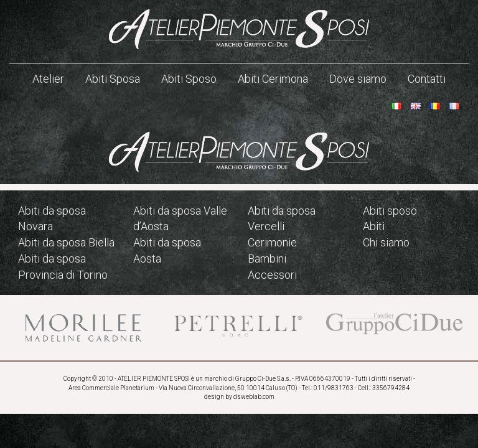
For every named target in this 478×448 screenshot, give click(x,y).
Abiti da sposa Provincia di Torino (63, 267)
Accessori (272, 275)
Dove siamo (358, 79)
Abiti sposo (390, 211)
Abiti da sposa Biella (66, 242)
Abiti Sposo (189, 79)
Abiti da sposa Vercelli (282, 219)
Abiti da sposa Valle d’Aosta (180, 219)
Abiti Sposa (113, 79)
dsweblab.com (254, 397)
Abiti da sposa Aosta (167, 250)
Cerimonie (272, 242)
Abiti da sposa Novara (52, 219)
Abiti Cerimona (273, 79)
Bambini (267, 259)
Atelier (48, 79)
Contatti (427, 79)
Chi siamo (386, 242)
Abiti (374, 226)
